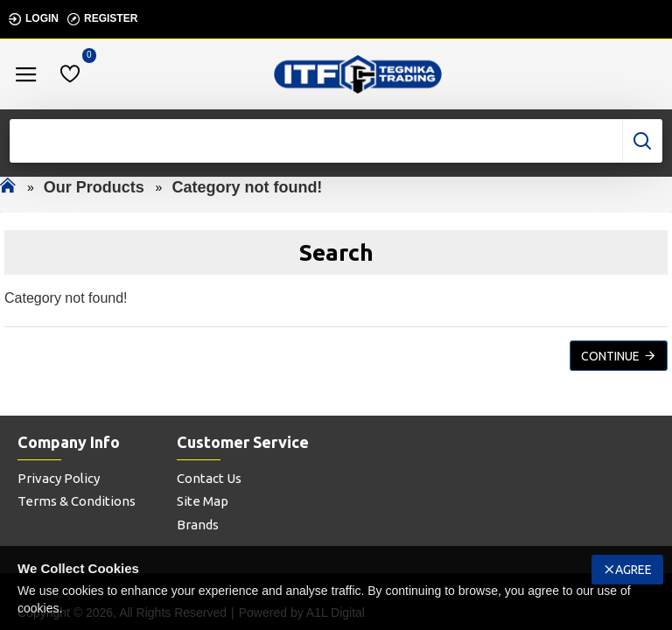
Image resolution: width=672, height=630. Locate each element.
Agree (633, 570)
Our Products (94, 187)
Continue (610, 356)
